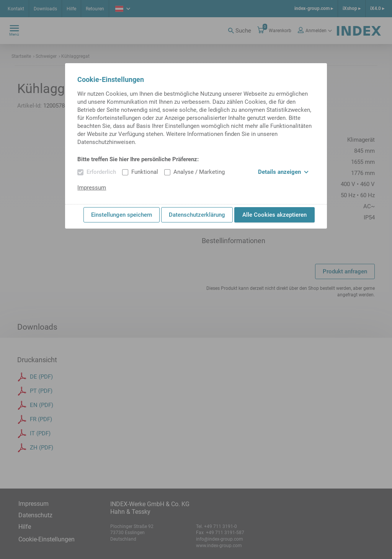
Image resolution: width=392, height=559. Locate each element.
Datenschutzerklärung (197, 215)
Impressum (92, 188)
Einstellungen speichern (122, 215)
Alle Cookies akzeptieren (274, 215)
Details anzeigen (283, 172)
